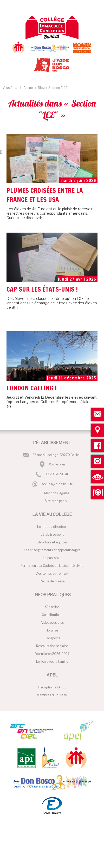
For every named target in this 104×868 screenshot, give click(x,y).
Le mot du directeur (52, 527)
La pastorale (52, 558)
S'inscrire (52, 607)
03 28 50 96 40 (57, 474)
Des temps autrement (52, 573)
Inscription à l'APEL (52, 687)
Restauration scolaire (52, 646)
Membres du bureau (52, 695)
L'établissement (52, 534)
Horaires (52, 630)
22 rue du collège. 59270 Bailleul (57, 455)
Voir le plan (57, 464)
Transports (52, 638)
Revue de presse (52, 581)
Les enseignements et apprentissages (52, 550)
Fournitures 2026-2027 (52, 654)
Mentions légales (57, 493)
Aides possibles (52, 623)
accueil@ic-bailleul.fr (57, 484)
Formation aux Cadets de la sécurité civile (52, 566)
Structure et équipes (52, 542)
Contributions (52, 615)
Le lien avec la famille (52, 662)
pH (67, 501)
